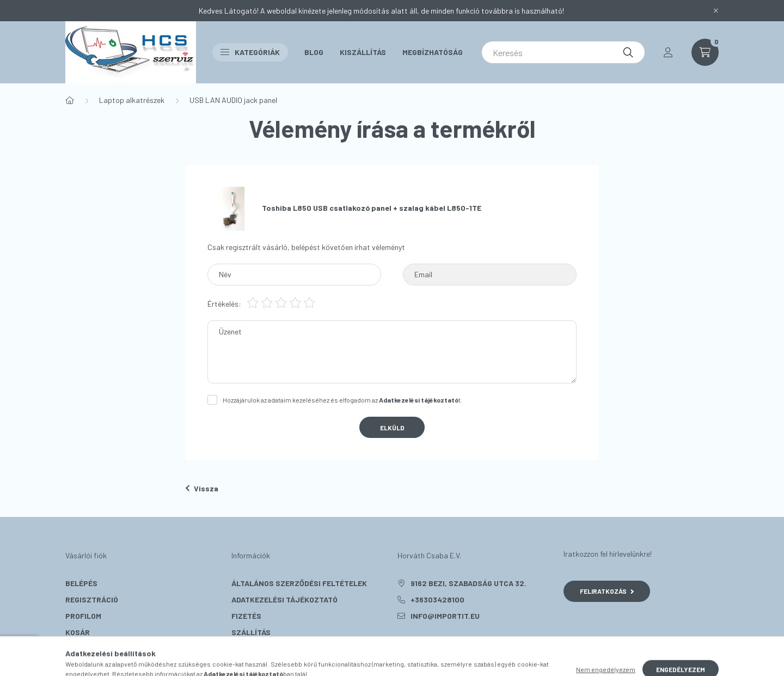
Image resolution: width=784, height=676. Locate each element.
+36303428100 (437, 599)
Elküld (392, 428)
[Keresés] (563, 52)
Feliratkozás (607, 591)
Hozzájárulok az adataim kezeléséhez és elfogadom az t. (342, 400)
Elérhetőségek (262, 648)
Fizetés (246, 616)
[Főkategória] (70, 100)
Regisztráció (92, 599)
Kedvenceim (88, 648)
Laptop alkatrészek (132, 100)
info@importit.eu (445, 616)
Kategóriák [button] (250, 52)
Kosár (78, 632)
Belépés (81, 583)
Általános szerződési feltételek (299, 583)
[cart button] (705, 52)
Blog (314, 52)
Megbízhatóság (433, 52)
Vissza (202, 488)
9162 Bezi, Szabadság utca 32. (468, 583)
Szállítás (251, 632)
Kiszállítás (363, 52)
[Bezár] (716, 11)
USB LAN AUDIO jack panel (233, 100)
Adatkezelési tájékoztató (284, 599)
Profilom (83, 616)
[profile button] (668, 52)
